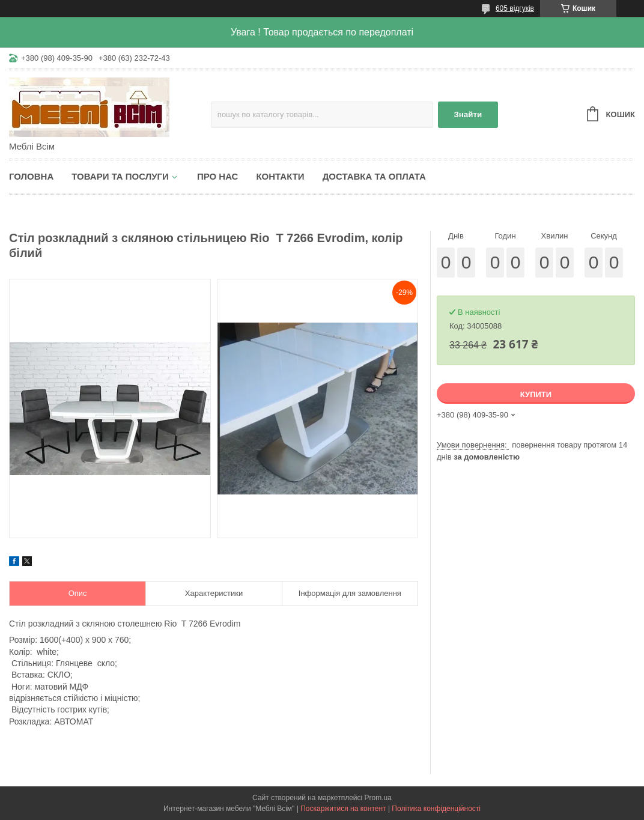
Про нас (218, 176)
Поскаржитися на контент (343, 809)
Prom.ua (378, 798)
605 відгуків (515, 8)
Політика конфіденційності (436, 809)
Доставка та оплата (374, 176)
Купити (536, 394)
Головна (31, 176)
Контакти (280, 176)
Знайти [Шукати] (468, 114)
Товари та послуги (120, 176)
